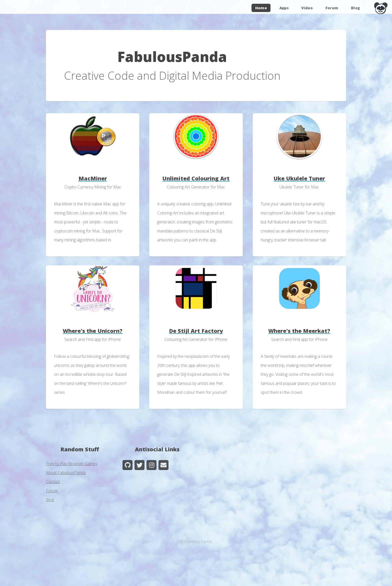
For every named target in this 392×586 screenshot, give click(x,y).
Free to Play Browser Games (72, 464)
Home (261, 8)
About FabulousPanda (66, 473)
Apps (284, 8)
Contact (53, 482)
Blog (355, 8)
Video (307, 8)
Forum (332, 8)
